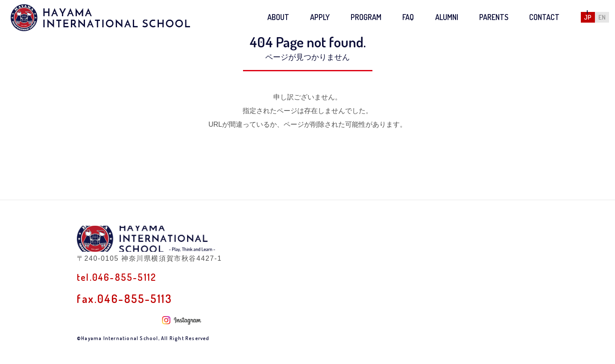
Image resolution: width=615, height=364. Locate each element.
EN (602, 17)
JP (588, 17)
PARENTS (494, 17)
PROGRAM (366, 17)
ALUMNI (447, 17)
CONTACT (544, 17)
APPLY (320, 17)
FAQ (408, 17)
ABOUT (278, 17)
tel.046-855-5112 (123, 297)
